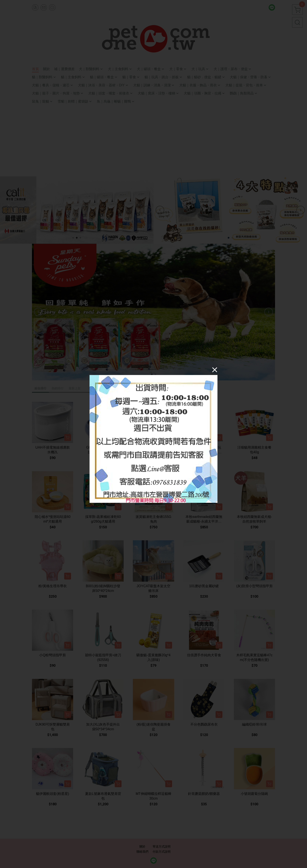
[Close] (215, 370)
